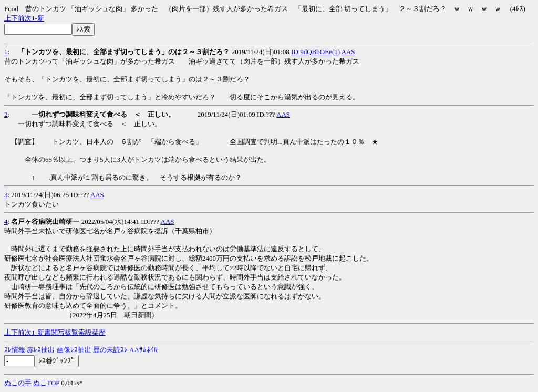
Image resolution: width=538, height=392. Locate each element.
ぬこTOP (46, 383)
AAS (348, 52)
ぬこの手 (18, 383)
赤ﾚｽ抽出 (41, 350)
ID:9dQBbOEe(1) (315, 52)
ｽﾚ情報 (15, 350)
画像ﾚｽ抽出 (74, 350)
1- (34, 18)
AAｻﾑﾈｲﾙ (143, 350)
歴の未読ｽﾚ (110, 350)
